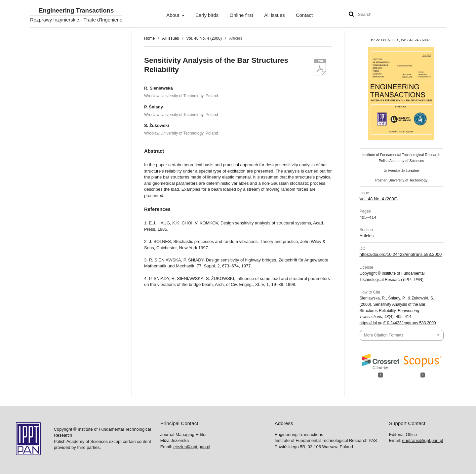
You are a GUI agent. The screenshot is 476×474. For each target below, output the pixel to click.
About (173, 15)
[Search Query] (378, 15)
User (435, 15)
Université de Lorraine (401, 171)
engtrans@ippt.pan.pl (423, 440)
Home (149, 38)
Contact (304, 15)
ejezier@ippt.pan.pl (192, 447)
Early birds (207, 15)
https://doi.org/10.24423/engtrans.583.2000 (401, 254)
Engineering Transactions (76, 11)
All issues (275, 15)
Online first (241, 15)
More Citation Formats (384, 335)
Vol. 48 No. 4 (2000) (204, 38)
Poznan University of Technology (401, 180)
